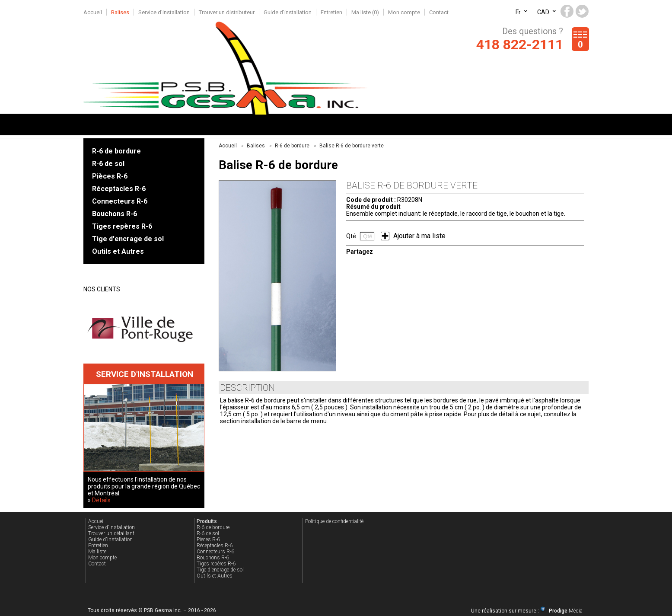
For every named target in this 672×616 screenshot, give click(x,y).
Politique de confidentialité (334, 521)
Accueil (93, 12)
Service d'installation (164, 12)
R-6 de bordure (116, 151)
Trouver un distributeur (227, 12)
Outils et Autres (118, 251)
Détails (101, 500)
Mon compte (404, 12)
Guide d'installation (288, 12)
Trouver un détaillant (111, 533)
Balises (120, 12)
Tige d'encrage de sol (128, 239)
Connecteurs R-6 (120, 201)
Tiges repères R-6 (122, 226)
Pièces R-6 (110, 176)
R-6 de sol (108, 164)
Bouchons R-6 (115, 214)
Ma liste (97, 552)
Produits (207, 521)
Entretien (331, 12)
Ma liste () (365, 12)
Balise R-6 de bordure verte (352, 146)
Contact (439, 12)
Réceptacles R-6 (119, 189)
